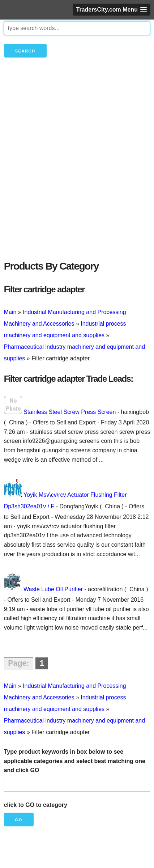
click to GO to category (36, 805)
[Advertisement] (77, 171)
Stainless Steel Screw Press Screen (70, 412)
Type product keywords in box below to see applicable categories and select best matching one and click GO (75, 761)
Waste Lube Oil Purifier (53, 589)
